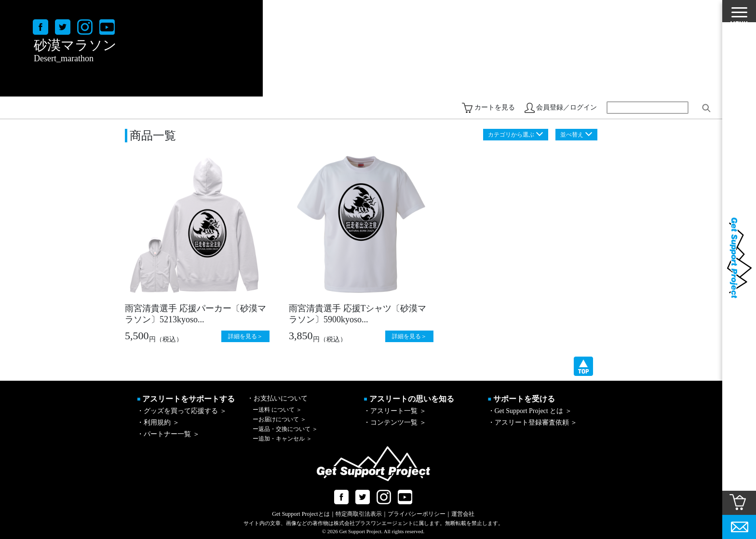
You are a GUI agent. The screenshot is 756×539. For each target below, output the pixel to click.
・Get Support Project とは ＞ (530, 411)
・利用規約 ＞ (158, 422)
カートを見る (495, 107)
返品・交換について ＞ (285, 429)
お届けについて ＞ (279, 419)
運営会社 (463, 514)
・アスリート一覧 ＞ (395, 411)
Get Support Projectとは (301, 514)
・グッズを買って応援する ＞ (182, 411)
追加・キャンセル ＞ (282, 439)
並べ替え (572, 135)
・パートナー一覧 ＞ (168, 434)
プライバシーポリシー (417, 514)
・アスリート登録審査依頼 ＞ (533, 422)
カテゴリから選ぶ (511, 135)
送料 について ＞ (277, 410)
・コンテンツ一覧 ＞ (395, 422)
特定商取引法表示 (359, 514)
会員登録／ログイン (567, 107)
